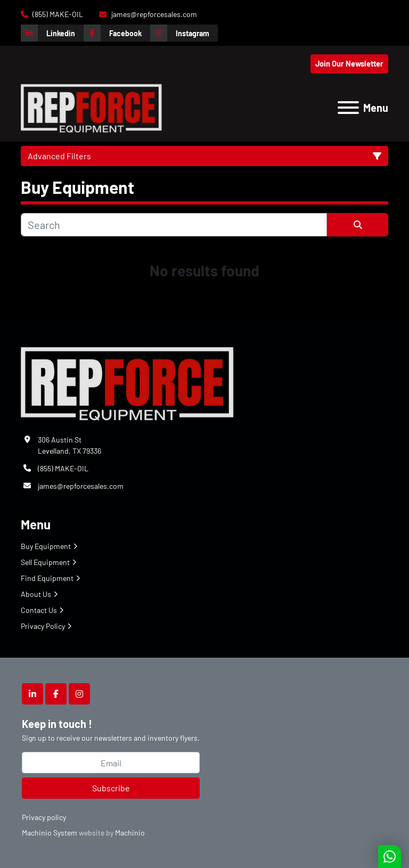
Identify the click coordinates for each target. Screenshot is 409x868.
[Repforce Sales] (127, 382)
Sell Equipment (45, 562)
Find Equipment (47, 578)
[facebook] (117, 33)
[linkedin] (52, 33)
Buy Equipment (46, 546)
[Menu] (348, 108)
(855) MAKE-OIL (57, 14)
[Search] (174, 225)
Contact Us (39, 610)
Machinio (130, 833)
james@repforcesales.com (153, 14)
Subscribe (111, 788)
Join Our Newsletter (349, 64)
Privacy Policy (43, 626)
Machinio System (50, 833)
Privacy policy (44, 817)
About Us (36, 594)
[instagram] (184, 33)
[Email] (111, 763)
